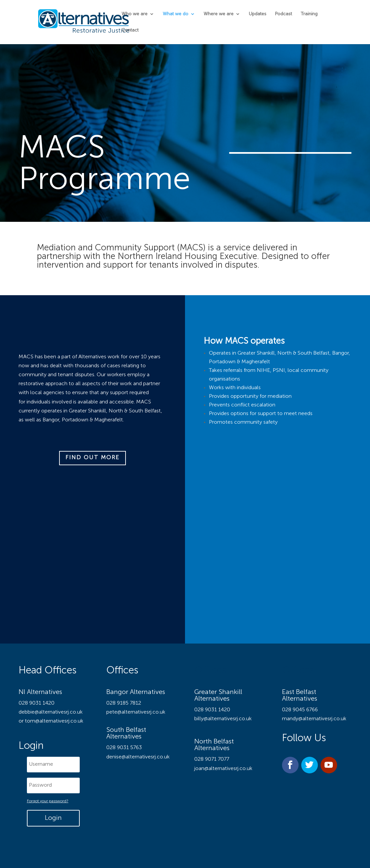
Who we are (135, 14)
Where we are (219, 14)
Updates (258, 14)
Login (53, 818)
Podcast (283, 14)
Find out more (92, 458)
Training (309, 14)
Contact (130, 30)
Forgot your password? (48, 801)
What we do (176, 14)
